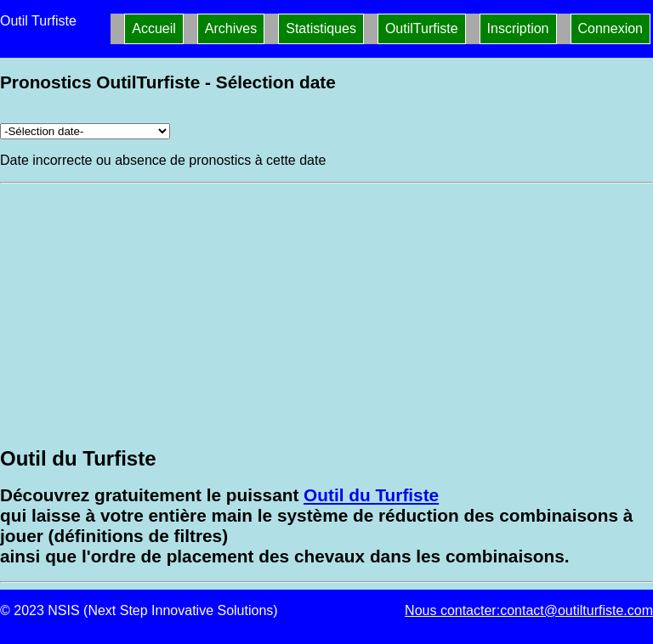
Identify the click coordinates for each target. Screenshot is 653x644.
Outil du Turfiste (371, 495)
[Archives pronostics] (85, 131)
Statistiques (321, 28)
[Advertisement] (326, 314)
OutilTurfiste (422, 28)
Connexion (611, 28)
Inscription (518, 28)
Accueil (154, 28)
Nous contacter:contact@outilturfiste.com (529, 610)
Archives (231, 28)
